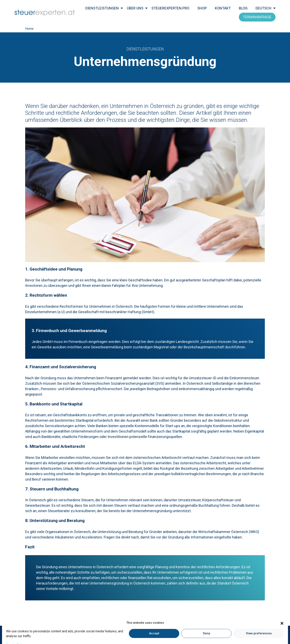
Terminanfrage (257, 17)
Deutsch (264, 8)
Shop (202, 8)
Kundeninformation (148, 636)
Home (29, 29)
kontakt (223, 8)
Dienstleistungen (102, 8)
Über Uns (135, 8)
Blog (243, 8)
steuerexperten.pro (170, 8)
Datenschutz (119, 636)
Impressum (96, 636)
